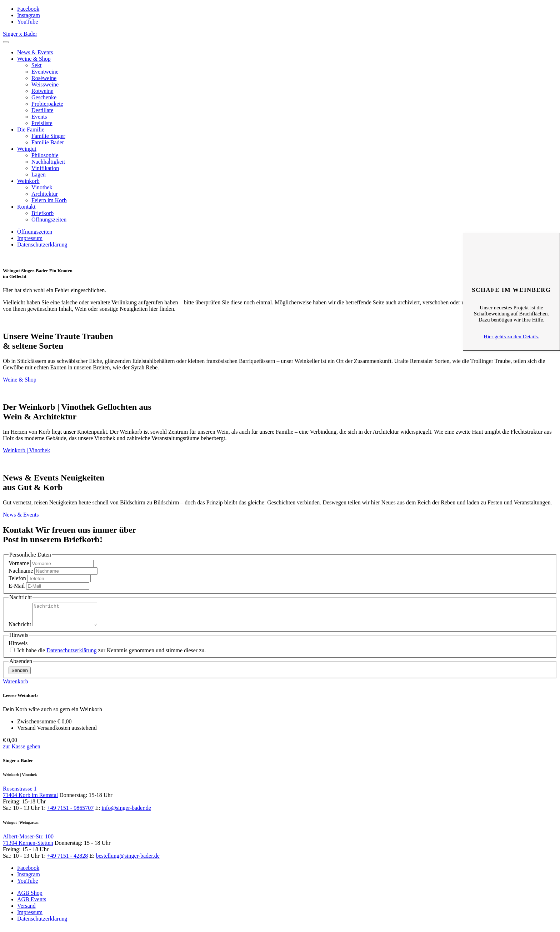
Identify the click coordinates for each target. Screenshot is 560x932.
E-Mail (17, 586)
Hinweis (18, 647)
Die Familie (31, 129)
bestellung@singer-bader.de (127, 860)
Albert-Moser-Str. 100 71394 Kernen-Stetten (28, 844)
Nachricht (20, 629)
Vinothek (42, 187)
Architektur (45, 194)
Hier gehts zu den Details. (511, 337)
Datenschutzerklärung (42, 245)
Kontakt (26, 207)
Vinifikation (45, 168)
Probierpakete (47, 104)
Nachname (21, 571)
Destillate (42, 110)
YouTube (27, 22)
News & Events (35, 52)
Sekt (36, 65)
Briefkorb (42, 213)
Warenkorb (16, 686)
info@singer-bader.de (126, 812)
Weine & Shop (34, 59)
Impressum (30, 238)
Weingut (27, 149)
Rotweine (42, 91)
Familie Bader (48, 142)
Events (39, 117)
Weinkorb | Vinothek (26, 450)
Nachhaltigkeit (48, 162)
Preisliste (42, 123)
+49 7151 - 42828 (67, 860)
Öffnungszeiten (49, 220)
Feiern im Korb (49, 200)
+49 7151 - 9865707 (70, 812)
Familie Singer (48, 136)
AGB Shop (30, 897)
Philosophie (45, 155)
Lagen (39, 175)
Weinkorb (28, 181)
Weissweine (45, 84)
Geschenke (44, 97)
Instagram (29, 15)
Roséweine (44, 78)
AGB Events (32, 904)
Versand (26, 910)
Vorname (19, 563)
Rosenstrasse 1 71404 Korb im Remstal (30, 796)
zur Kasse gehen (22, 751)
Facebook (28, 9)
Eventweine (45, 72)
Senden (20, 675)
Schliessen (511, 244)
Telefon (17, 578)
